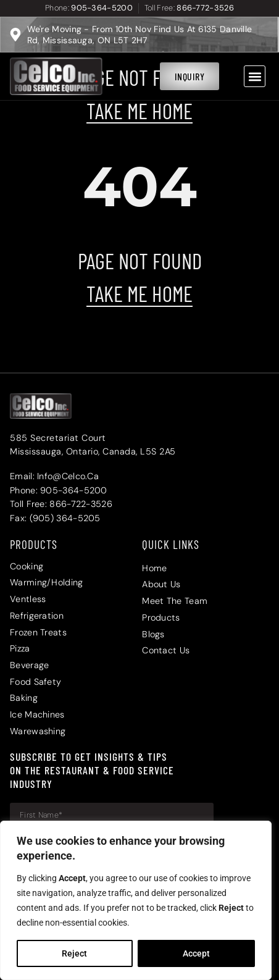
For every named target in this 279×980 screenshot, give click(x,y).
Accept (196, 953)
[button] (255, 76)
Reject (74, 953)
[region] (136, 900)
